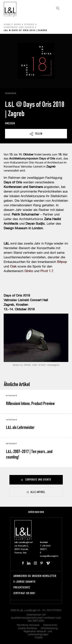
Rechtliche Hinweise (28, 625)
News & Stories (24, 25)
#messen (10, 123)
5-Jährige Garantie (25, 582)
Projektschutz (22, 587)
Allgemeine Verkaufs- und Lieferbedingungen (38, 633)
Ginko (29, 271)
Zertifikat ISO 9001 (24, 593)
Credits (39, 638)
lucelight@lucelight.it (49, 556)
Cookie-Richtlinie (27, 628)
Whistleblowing (49, 628)
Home (7, 25)
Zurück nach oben (36, 512)
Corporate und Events (19, 27)
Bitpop (62, 262)
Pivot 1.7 (47, 271)
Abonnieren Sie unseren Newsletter (35, 576)
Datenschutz (50, 625)
